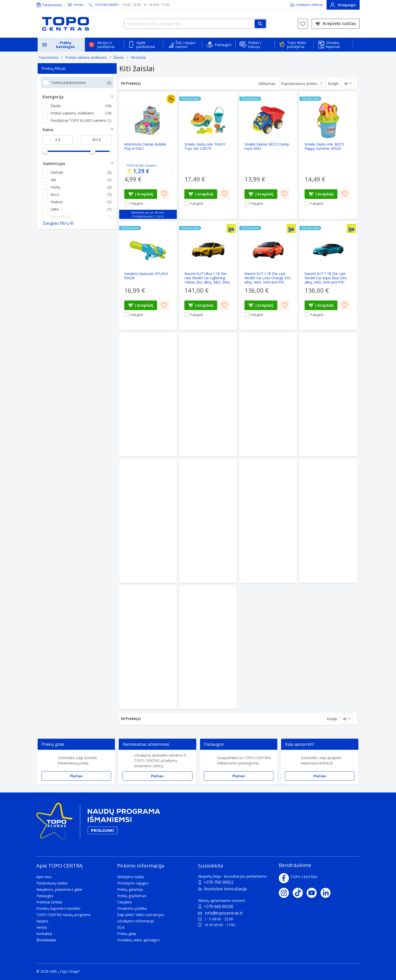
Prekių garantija (130, 889)
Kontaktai (44, 934)
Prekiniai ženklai (49, 902)
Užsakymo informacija (135, 921)
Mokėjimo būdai (130, 877)
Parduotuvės (52, 5)
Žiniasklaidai (46, 940)
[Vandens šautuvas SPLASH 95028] (148, 276)
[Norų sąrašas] (303, 24)
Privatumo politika (132, 908)
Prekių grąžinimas (132, 896)
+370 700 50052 (219, 882)
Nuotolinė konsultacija (225, 889)
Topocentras (49, 57)
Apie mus (44, 877)
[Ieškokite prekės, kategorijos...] (195, 24)
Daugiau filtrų (56, 223)
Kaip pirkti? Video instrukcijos (141, 915)
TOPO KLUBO (136, 165)
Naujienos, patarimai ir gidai (59, 889)
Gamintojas (54, 164)
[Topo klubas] (98, 824)
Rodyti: (334, 83)
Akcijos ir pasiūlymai (106, 45)
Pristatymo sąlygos (133, 883)
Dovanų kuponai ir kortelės (58, 908)
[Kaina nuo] (58, 140)
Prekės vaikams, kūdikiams (86, 57)
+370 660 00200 (219, 906)
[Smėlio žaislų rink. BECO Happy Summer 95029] (328, 155)
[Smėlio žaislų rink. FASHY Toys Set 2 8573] (208, 155)
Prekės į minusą (255, 45)
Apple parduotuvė (146, 45)
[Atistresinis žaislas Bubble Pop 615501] (148, 155)
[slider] (45, 151)
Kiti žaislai (138, 57)
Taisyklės (125, 902)
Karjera (42, 921)
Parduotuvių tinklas (52, 883)
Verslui (79, 5)
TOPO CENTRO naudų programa (63, 915)
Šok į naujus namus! (185, 45)
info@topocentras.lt (220, 913)
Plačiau (76, 776)
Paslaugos (223, 45)
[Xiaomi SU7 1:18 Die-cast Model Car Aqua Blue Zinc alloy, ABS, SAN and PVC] (328, 276)
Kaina (48, 130)
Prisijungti (343, 5)
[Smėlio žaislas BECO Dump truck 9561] (268, 155)
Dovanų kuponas (333, 45)
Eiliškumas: (267, 83)
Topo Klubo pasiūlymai (297, 45)
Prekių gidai (127, 934)
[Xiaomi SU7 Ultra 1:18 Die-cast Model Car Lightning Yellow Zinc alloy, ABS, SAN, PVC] (208, 276)
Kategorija (53, 97)
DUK (121, 927)
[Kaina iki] (96, 140)
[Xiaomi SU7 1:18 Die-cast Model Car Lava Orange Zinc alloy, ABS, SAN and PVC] (268, 276)
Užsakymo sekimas (309, 5)
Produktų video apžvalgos (138, 940)
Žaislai (119, 57)
